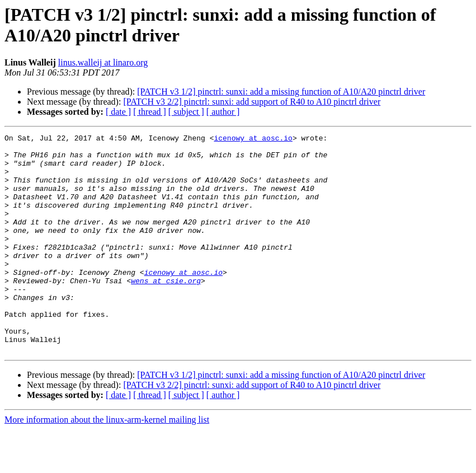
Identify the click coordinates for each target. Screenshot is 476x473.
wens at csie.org (166, 311)
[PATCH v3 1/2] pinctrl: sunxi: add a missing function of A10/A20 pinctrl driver (281, 92)
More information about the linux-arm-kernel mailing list (107, 463)
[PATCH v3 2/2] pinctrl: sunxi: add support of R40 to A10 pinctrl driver (252, 102)
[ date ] (118, 112)
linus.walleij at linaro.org (103, 62)
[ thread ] (150, 112)
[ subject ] (186, 112)
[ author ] (223, 112)
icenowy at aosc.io (253, 139)
